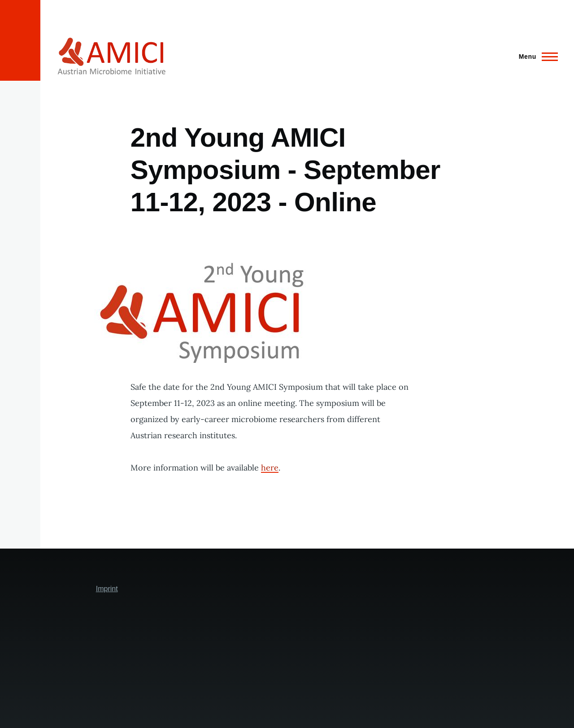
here (270, 468)
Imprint (107, 589)
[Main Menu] (536, 57)
